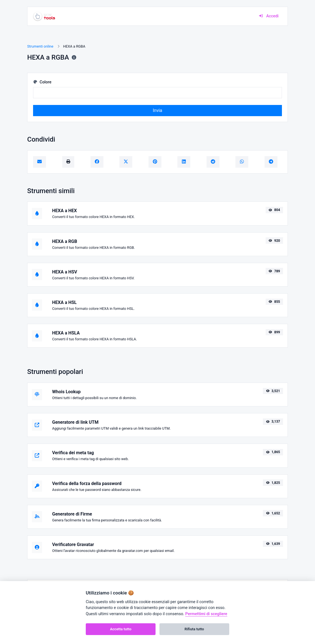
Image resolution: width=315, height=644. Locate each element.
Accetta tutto (121, 629)
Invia (157, 110)
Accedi (269, 16)
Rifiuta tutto (194, 629)
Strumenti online (40, 46)
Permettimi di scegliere (206, 614)
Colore (42, 82)
